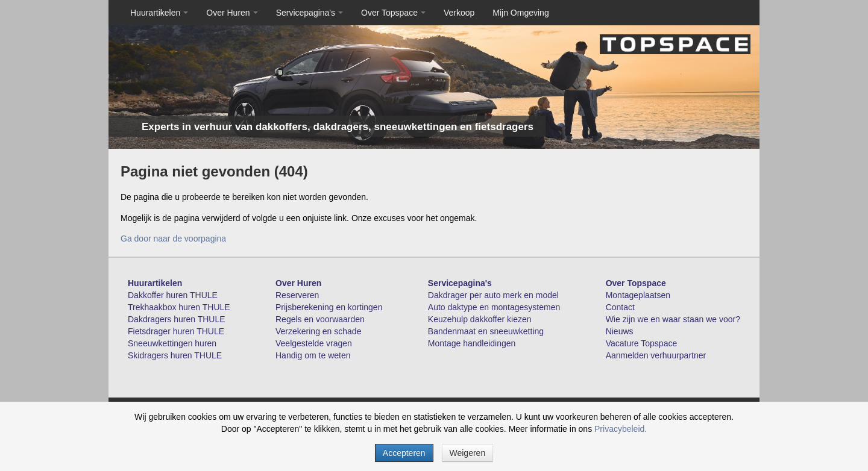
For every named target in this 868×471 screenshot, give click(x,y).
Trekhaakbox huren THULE (179, 307)
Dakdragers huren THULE (177, 319)
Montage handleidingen (472, 343)
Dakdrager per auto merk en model (493, 295)
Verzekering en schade (318, 331)
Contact (620, 307)
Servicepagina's (310, 13)
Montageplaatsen (638, 295)
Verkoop (459, 13)
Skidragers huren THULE (175, 355)
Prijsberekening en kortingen (329, 307)
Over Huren (232, 13)
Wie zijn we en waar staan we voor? (673, 319)
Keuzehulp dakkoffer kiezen (480, 319)
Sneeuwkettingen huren (172, 343)
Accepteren (404, 453)
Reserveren (297, 295)
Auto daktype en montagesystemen (494, 307)
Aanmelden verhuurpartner (656, 355)
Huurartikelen (159, 13)
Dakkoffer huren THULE (173, 295)
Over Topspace (393, 13)
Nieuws (620, 331)
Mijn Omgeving (520, 13)
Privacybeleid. (621, 429)
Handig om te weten (313, 355)
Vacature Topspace (642, 343)
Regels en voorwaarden (320, 319)
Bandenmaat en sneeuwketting (486, 331)
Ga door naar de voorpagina (173, 239)
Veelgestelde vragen (314, 343)
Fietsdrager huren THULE (176, 331)
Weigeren (468, 453)
